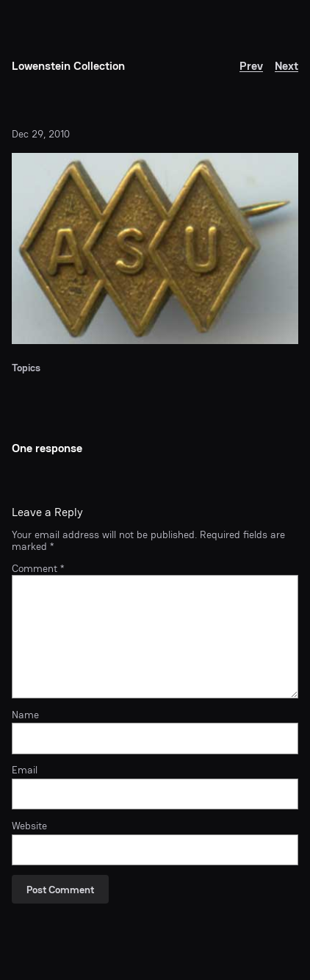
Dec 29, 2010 (41, 134)
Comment (38, 568)
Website (29, 826)
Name (25, 715)
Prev (251, 66)
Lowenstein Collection (68, 66)
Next (286, 66)
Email (25, 770)
